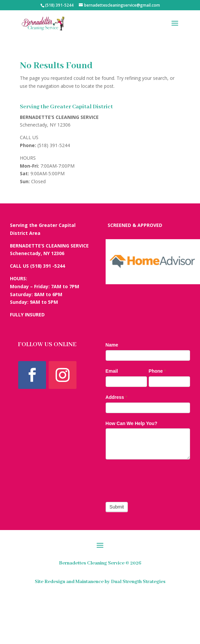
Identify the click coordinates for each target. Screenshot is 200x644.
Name (112, 345)
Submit (117, 507)
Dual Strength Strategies (138, 582)
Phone (157, 371)
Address (116, 397)
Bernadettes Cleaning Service (92, 563)
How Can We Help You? (131, 423)
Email (112, 371)
